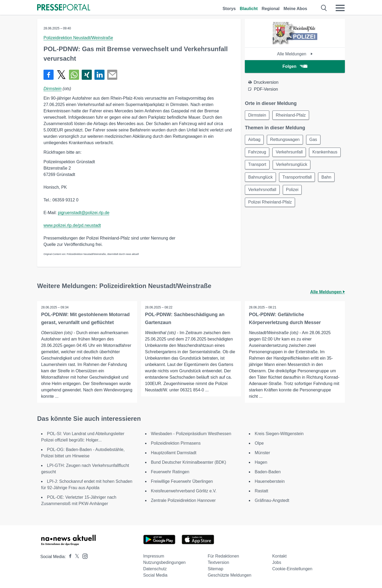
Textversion (218, 562)
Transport (293, 165)
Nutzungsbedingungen (164, 562)
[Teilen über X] (61, 75)
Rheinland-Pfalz (291, 115)
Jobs (277, 562)
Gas (314, 140)
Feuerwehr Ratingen (170, 472)
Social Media (155, 575)
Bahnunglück (302, 178)
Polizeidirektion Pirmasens (176, 443)
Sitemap (216, 569)
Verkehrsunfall (290, 152)
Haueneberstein (270, 481)
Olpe (259, 443)
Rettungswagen (286, 140)
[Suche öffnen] (324, 8)
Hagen (261, 462)
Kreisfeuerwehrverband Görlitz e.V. (184, 491)
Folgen (295, 66)
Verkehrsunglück (264, 178)
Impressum (154, 556)
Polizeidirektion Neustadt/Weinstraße (78, 38)
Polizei (255, 203)
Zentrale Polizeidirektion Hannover (183, 500)
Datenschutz (155, 569)
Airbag (254, 140)
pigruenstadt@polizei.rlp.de (84, 213)
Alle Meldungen (295, 54)
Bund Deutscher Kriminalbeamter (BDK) (189, 462)
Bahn (293, 191)
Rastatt (261, 491)
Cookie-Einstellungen (292, 569)
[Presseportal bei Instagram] (83, 556)
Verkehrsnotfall (322, 191)
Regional (271, 9)
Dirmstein (53, 89)
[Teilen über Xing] (87, 75)
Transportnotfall (263, 191)
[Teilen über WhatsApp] (74, 75)
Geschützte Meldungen (230, 575)
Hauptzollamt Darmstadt (174, 453)
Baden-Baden (268, 472)
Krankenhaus (261, 165)
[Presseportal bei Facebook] (69, 557)
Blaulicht (249, 9)
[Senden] (112, 75)
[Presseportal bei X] (75, 557)
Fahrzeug (257, 152)
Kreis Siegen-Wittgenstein (279, 434)
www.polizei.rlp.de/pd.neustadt (72, 225)
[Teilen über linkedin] (99, 75)
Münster (262, 453)
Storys (229, 9)
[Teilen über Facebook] (49, 75)
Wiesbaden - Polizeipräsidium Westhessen (191, 434)
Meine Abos (295, 9)
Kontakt (279, 556)
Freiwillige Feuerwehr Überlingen (182, 481)
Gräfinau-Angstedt (272, 500)
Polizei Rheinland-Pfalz (293, 203)
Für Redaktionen (223, 556)
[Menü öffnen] (340, 8)
